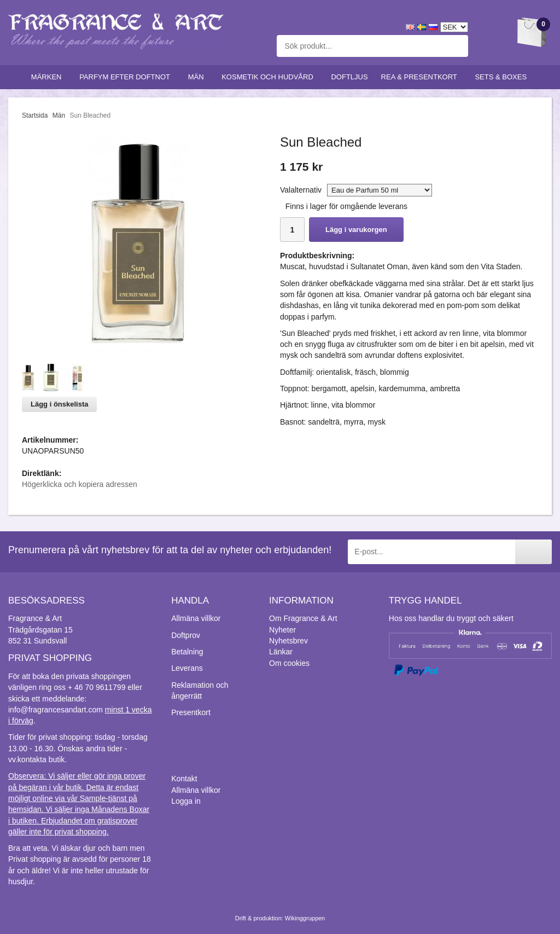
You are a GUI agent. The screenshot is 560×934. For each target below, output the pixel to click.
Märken (49, 77)
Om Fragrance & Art (303, 618)
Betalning (187, 652)
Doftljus (349, 77)
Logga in (186, 801)
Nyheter (282, 630)
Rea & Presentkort (422, 77)
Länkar (281, 652)
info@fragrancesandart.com (56, 710)
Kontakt (184, 779)
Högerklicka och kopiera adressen (80, 484)
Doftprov (186, 635)
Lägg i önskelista (59, 404)
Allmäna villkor (196, 618)
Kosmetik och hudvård (270, 77)
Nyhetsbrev (288, 641)
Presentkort (191, 712)
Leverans (187, 668)
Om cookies (289, 663)
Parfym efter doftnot (127, 77)
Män (199, 77)
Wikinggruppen (305, 918)
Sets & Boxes (503, 77)
